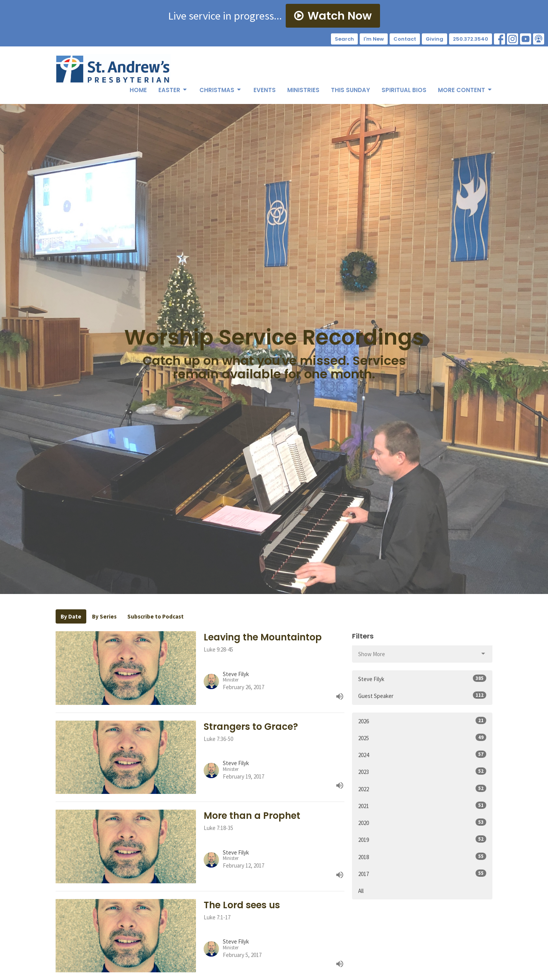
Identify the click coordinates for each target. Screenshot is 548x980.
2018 (422, 857)
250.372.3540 (471, 39)
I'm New (374, 39)
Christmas (221, 90)
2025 (422, 738)
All (361, 891)
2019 (422, 839)
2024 (422, 755)
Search (344, 39)
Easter (173, 90)
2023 (422, 771)
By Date (71, 616)
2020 (422, 822)
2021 (422, 806)
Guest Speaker (422, 695)
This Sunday (351, 90)
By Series (104, 616)
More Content (465, 90)
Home (138, 90)
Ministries (303, 90)
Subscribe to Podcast (156, 616)
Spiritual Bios (404, 90)
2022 (422, 789)
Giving (434, 39)
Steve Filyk (422, 679)
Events (265, 90)
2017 (422, 874)
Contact (405, 39)
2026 (422, 721)
